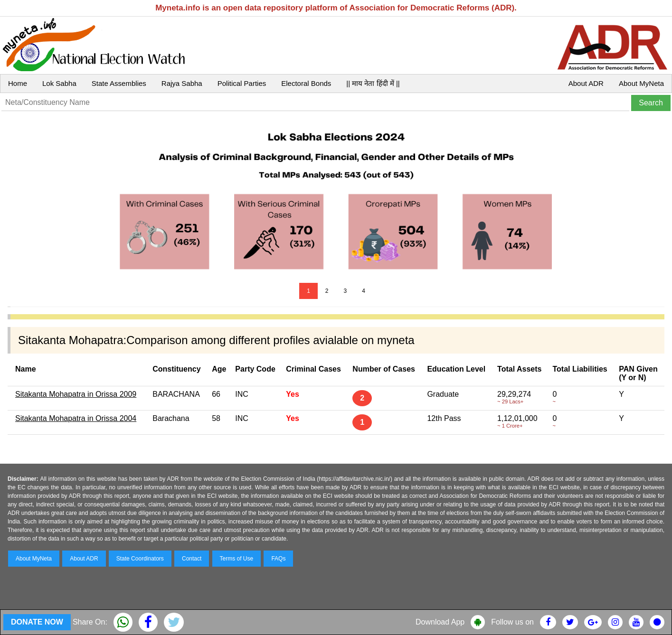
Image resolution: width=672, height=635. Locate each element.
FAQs (278, 559)
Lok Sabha (59, 83)
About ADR (586, 83)
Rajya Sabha (182, 83)
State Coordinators (140, 559)
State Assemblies (119, 83)
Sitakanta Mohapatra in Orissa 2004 (76, 418)
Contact (192, 559)
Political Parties (242, 83)
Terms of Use (237, 559)
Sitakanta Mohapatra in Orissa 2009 (76, 394)
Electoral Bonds (306, 83)
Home (18, 83)
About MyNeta (641, 83)
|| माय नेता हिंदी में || (373, 83)
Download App (440, 622)
